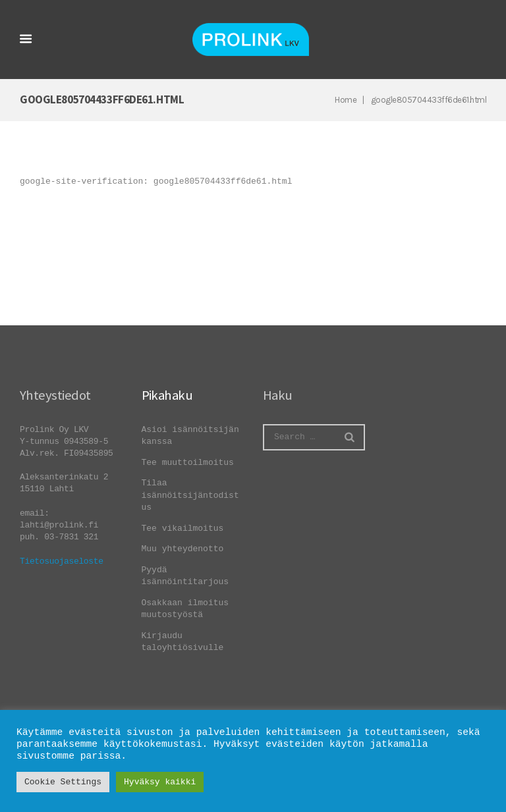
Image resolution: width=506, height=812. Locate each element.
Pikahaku (167, 395)
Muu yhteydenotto (183, 549)
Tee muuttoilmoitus (188, 463)
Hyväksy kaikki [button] (160, 782)
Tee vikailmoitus (183, 528)
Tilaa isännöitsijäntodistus (190, 495)
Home (346, 100)
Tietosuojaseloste (62, 561)
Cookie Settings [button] (63, 782)
